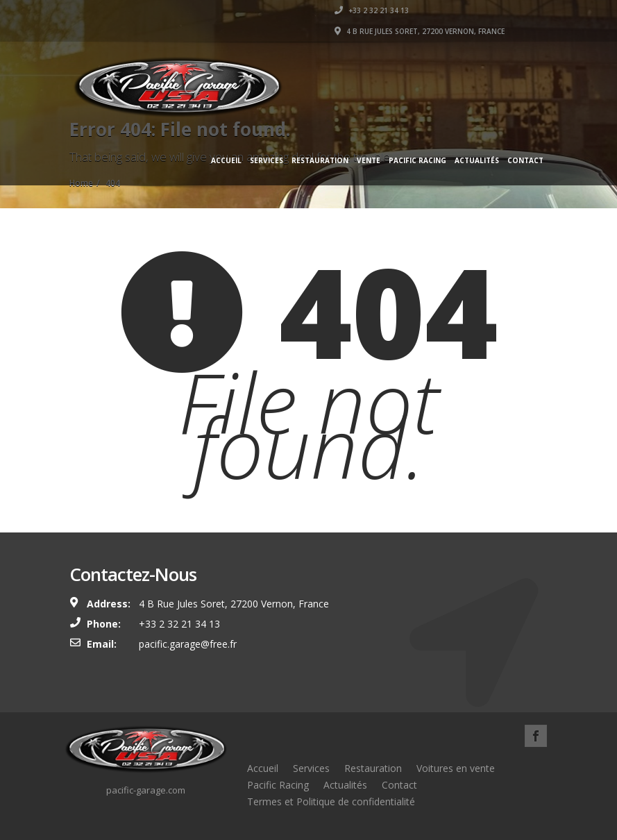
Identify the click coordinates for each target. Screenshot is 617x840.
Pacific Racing (417, 160)
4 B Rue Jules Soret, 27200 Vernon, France (420, 31)
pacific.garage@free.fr (188, 644)
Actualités (477, 160)
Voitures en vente (456, 768)
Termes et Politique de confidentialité (331, 801)
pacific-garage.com (146, 790)
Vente (369, 160)
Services (267, 160)
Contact (525, 160)
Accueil (226, 160)
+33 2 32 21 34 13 (372, 10)
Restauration (320, 160)
